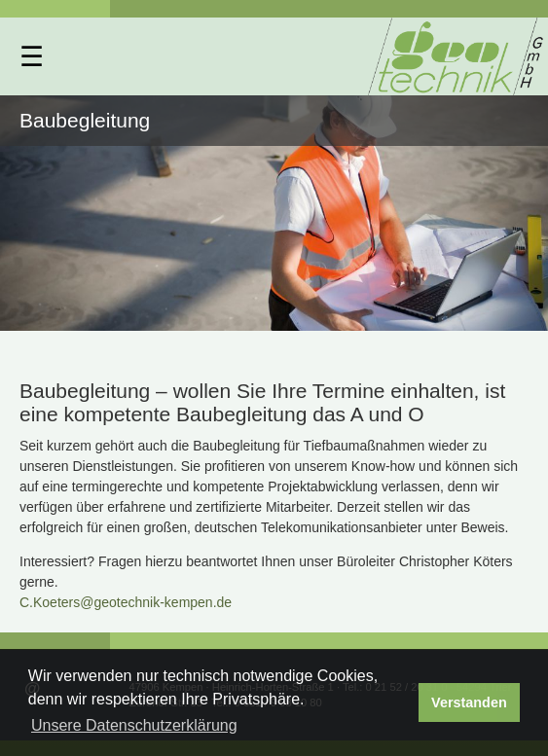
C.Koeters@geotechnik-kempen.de (126, 602)
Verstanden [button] (469, 702)
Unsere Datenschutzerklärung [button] (134, 725)
